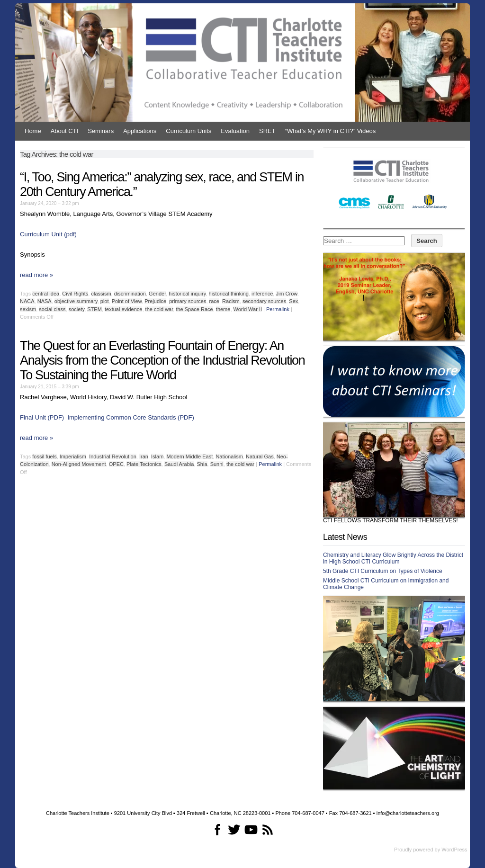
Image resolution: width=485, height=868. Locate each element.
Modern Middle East (189, 456)
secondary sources (264, 301)
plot (105, 301)
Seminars (101, 131)
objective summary (76, 301)
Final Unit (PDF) (42, 417)
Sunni (217, 464)
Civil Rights (75, 294)
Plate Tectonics (144, 464)
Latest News (345, 537)
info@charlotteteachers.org (408, 813)
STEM (94, 309)
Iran (144, 456)
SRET (267, 131)
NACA (27, 301)
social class (52, 309)
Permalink (278, 309)
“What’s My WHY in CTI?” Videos (330, 131)
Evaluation (235, 131)
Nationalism (229, 456)
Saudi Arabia (179, 464)
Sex (293, 301)
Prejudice (155, 301)
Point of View (127, 301)
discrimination (130, 294)
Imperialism (73, 456)
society (76, 309)
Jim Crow (286, 294)
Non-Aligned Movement (79, 464)
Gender (157, 294)
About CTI (65, 131)
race (214, 301)
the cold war (159, 309)
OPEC (116, 464)
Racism (231, 301)
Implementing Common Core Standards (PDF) (130, 417)
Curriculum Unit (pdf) (48, 234)
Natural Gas (260, 456)
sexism (28, 309)
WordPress (454, 850)
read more (36, 275)
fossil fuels (44, 456)
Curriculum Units (189, 131)
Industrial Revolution (113, 456)
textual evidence (124, 309)
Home (33, 131)
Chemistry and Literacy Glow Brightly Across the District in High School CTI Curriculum (393, 558)
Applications (140, 131)
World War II (248, 309)
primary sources (188, 301)
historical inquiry (187, 294)
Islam (157, 456)
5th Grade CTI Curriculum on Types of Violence (383, 571)
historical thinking (229, 294)
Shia (202, 464)
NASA (45, 301)
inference (262, 294)
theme (223, 309)
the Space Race (194, 309)
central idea (46, 294)
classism (101, 294)
